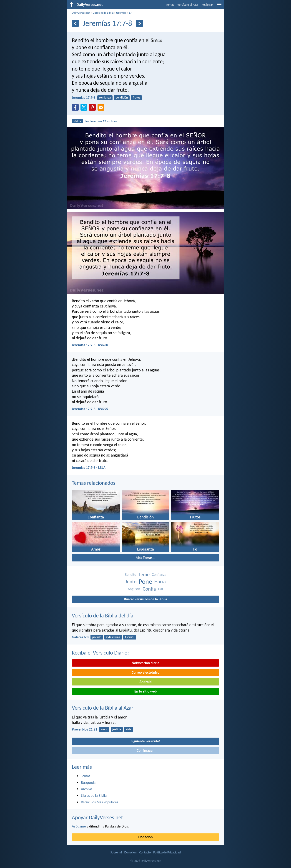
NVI (77, 121)
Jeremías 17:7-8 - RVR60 (90, 345)
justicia (117, 729)
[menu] (219, 6)
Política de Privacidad (167, 852)
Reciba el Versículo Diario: (100, 653)
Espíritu (130, 637)
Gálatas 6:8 (80, 637)
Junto (131, 582)
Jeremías (121, 13)
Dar (161, 589)
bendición (122, 98)
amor (104, 729)
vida (129, 729)
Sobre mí (116, 852)
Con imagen (145, 750)
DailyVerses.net (81, 13)
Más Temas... (146, 558)
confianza (105, 98)
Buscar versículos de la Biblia (145, 599)
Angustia (134, 589)
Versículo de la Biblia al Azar (103, 708)
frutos (136, 98)
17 (130, 13)
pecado (97, 637)
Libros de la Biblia (103, 13)
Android (145, 682)
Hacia (160, 582)
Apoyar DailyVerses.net (97, 817)
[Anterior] (75, 23)
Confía (149, 589)
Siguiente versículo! (145, 741)
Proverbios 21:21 (85, 729)
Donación (146, 837)
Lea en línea (101, 121)
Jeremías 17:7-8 (84, 98)
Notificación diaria (145, 663)
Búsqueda (88, 783)
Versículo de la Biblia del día (103, 615)
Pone (145, 582)
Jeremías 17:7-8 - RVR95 (90, 409)
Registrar (207, 5)
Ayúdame (79, 826)
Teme (144, 575)
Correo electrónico (146, 672)
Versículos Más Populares (100, 802)
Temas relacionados (94, 483)
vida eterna (113, 637)
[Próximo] (139, 23)
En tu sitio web (145, 691)
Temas (170, 5)
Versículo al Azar (188, 5)
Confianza (159, 575)
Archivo (87, 789)
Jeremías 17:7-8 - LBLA (89, 468)
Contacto (145, 852)
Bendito (131, 575)
